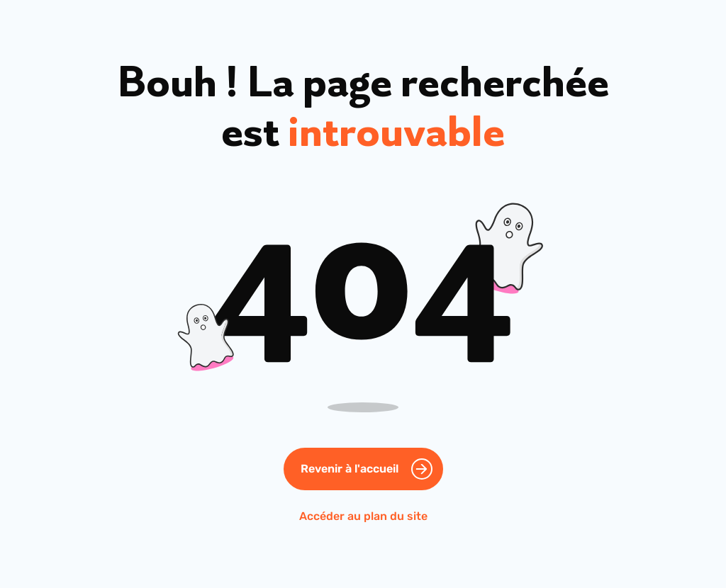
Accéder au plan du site (363, 516)
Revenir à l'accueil (350, 469)
